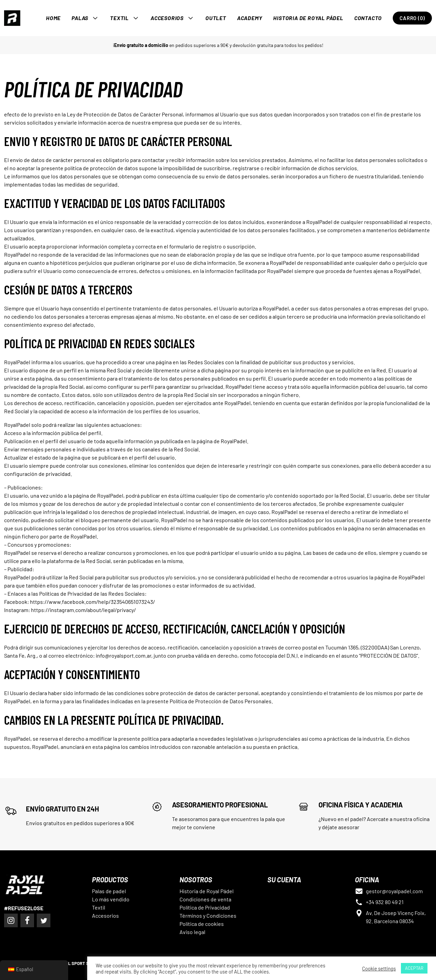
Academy (250, 18)
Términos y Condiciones (208, 915)
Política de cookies (202, 924)
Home (53, 18)
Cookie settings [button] (379, 968)
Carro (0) (412, 18)
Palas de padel (109, 891)
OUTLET (216, 18)
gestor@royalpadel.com (394, 891)
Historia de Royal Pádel (308, 18)
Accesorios (167, 18)
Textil (119, 18)
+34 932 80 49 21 (385, 902)
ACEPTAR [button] (414, 968)
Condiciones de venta (205, 899)
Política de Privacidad (205, 907)
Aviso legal (192, 932)
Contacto (368, 18)
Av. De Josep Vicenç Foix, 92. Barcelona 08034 (396, 917)
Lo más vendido (111, 899)
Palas (80, 18)
